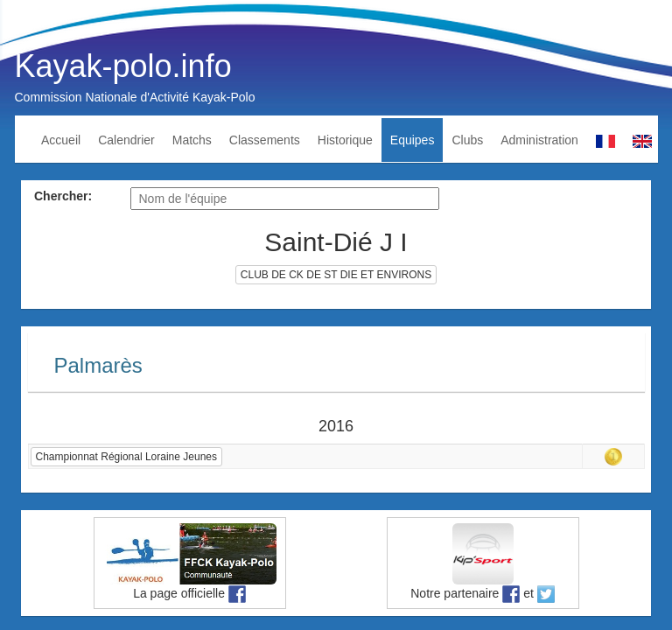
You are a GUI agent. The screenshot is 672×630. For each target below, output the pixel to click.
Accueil (61, 140)
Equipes (413, 140)
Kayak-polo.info (123, 66)
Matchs (192, 140)
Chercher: (63, 196)
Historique (345, 140)
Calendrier (126, 140)
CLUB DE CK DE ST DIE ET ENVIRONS (336, 275)
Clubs (467, 140)
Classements (265, 140)
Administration (539, 140)
